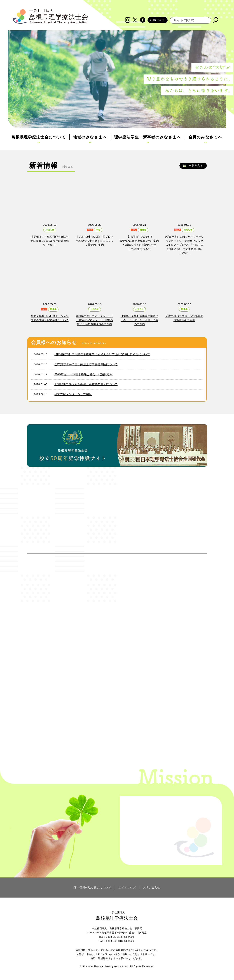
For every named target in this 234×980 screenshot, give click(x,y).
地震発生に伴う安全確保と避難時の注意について (86, 384)
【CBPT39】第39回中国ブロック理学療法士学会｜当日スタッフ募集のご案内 (95, 241)
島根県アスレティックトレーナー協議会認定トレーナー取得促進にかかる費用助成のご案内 (95, 320)
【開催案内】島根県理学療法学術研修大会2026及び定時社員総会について (50, 241)
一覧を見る (196, 166)
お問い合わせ (158, 20)
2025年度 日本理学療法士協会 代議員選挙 (83, 374)
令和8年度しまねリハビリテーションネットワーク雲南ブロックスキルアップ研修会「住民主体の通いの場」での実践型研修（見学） (184, 245)
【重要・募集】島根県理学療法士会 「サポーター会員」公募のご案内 (139, 320)
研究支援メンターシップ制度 (73, 394)
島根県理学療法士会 (117, 918)
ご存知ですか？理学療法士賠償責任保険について (86, 364)
